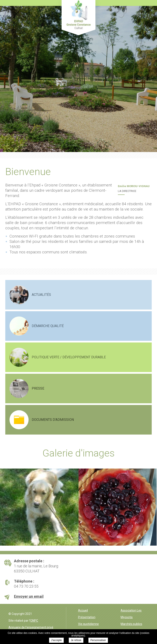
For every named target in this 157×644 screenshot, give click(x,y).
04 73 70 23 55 (26, 586)
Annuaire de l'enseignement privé (31, 627)
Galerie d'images (79, 453)
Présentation (87, 617)
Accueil (83, 610)
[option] (39, 507)
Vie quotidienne (88, 624)
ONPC (34, 621)
